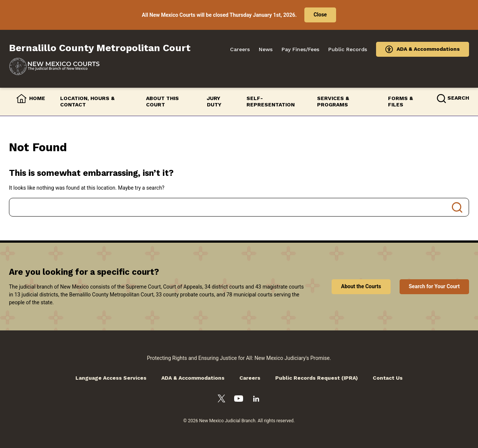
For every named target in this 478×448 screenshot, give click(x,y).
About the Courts (361, 286)
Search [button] (458, 98)
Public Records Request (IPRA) (316, 378)
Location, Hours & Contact (87, 102)
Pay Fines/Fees (300, 49)
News (266, 49)
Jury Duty (214, 102)
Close (320, 15)
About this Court (162, 102)
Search (457, 207)
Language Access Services (111, 378)
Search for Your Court (434, 286)
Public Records (348, 49)
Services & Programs (333, 102)
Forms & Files (401, 102)
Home (37, 98)
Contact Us (388, 378)
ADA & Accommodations (428, 49)
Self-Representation (271, 102)
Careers (240, 49)
